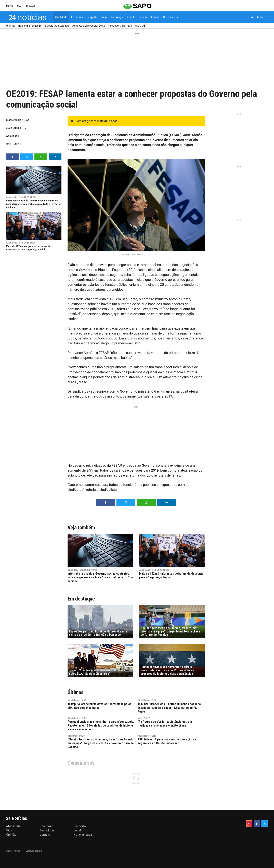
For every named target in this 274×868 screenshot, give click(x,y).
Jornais (30, 6)
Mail (20, 6)
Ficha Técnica (13, 851)
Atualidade (12, 136)
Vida (140, 718)
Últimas (76, 692)
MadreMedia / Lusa (18, 120)
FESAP (9, 144)
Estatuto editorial (34, 851)
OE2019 (17, 144)
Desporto (72, 736)
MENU (10, 6)
